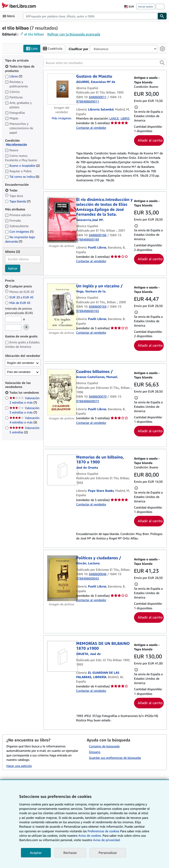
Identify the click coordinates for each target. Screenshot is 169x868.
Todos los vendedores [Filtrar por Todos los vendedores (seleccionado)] (25, 393)
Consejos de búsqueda (104, 746)
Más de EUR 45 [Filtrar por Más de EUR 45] (18, 303)
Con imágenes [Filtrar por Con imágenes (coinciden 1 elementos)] (19, 232)
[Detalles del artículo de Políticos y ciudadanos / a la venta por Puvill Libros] (62, 578)
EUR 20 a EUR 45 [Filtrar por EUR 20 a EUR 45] (20, 297)
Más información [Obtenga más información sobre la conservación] (16, 145)
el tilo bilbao (34, 34)
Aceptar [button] (36, 853)
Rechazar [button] (70, 853)
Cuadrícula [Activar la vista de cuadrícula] (53, 49)
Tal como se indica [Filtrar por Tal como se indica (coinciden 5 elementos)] (22, 177)
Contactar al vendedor (91, 128)
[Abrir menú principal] (10, 16)
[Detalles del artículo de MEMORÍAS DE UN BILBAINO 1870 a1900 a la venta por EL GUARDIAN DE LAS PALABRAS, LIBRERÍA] (62, 656)
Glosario (95, 752)
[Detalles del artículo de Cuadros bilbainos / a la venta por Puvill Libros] (62, 392)
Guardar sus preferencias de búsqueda (115, 758)
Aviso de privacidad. (107, 840)
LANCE (114, 118)
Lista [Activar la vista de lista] (32, 49)
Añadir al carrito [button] (150, 140)
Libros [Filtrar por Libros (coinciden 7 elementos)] (14, 76)
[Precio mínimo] (13, 319)
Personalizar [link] (108, 853)
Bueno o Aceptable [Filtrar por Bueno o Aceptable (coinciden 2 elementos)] (22, 166)
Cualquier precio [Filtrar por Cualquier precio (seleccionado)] (19, 286)
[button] (162, 63)
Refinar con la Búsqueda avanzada (74, 34)
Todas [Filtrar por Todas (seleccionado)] (12, 190)
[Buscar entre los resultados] (105, 63)
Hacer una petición (19, 766)
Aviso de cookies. (90, 835)
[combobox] (90, 16)
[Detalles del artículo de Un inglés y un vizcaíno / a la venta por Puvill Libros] (62, 307)
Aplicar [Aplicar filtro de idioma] (13, 268)
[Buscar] (162, 16)
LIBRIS (125, 118)
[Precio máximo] (13, 327)
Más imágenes (62, 118)
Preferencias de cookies (103, 831)
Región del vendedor (21, 363)
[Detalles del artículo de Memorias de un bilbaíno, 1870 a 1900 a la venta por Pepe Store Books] (62, 470)
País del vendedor (19, 372)
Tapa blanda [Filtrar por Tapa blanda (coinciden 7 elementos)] (18, 201)
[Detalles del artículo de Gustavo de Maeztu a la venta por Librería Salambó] (62, 89)
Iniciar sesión (146, 7)
